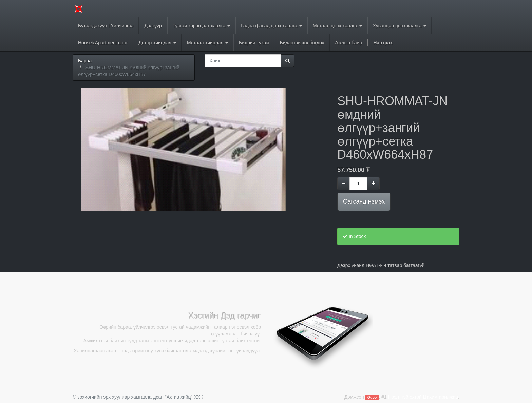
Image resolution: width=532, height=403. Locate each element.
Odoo (372, 397)
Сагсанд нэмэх (364, 201)
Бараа (85, 61)
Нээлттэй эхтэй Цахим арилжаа (423, 397)
